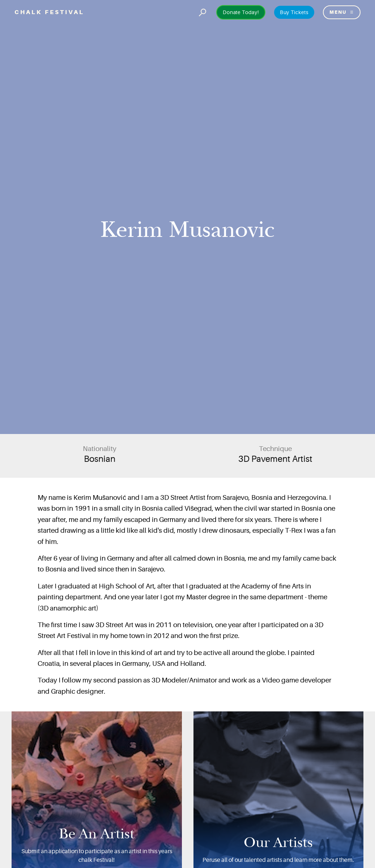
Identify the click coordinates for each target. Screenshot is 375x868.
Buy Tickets (294, 12)
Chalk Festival (49, 12)
